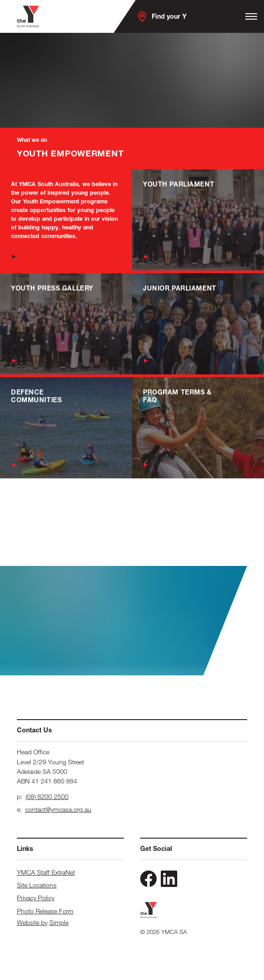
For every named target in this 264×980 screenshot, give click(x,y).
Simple (59, 922)
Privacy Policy (36, 898)
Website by (32, 922)
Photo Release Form (45, 911)
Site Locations (37, 885)
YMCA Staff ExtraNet (46, 872)
